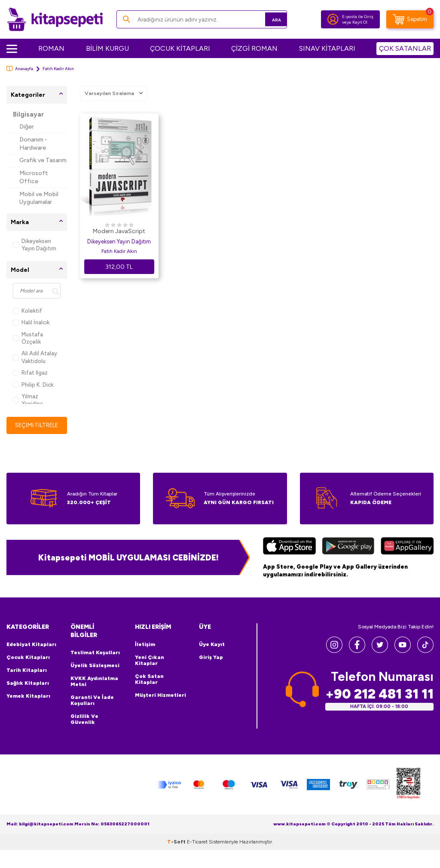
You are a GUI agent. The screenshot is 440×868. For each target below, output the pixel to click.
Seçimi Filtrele (37, 425)
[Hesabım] (333, 19)
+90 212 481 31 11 (379, 694)
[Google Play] (348, 548)
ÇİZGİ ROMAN (254, 48)
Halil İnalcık (31, 322)
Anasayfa (20, 69)
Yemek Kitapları (28, 696)
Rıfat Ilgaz (30, 373)
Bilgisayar (28, 114)
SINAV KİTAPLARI (327, 48)
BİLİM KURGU (107, 48)
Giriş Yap (211, 658)
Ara (268, 19)
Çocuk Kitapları (28, 658)
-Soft (177, 842)
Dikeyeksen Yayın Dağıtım (35, 245)
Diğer (27, 127)
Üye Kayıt (212, 645)
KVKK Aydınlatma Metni (94, 682)
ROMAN (51, 48)
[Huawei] (407, 548)
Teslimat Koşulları (95, 653)
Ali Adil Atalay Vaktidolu (35, 357)
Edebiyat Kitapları (31, 645)
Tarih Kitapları (27, 671)
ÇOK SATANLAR (405, 48)
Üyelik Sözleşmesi (95, 666)
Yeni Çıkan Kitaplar (150, 661)
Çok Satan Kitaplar (149, 680)
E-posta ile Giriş (358, 17)
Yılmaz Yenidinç (28, 400)
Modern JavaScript (119, 231)
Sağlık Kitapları (28, 683)
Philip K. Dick (33, 385)
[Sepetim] (410, 19)
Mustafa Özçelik (28, 338)
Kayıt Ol (360, 22)
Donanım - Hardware (33, 144)
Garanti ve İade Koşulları (92, 701)
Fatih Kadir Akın (119, 251)
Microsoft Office (34, 177)
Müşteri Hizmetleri (160, 696)
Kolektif (27, 311)
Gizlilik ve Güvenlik (84, 720)
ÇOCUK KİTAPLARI (180, 48)
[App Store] (289, 548)
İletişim (145, 645)
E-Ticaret (197, 842)
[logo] (55, 19)
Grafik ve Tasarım (43, 160)
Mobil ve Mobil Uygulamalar (39, 198)
